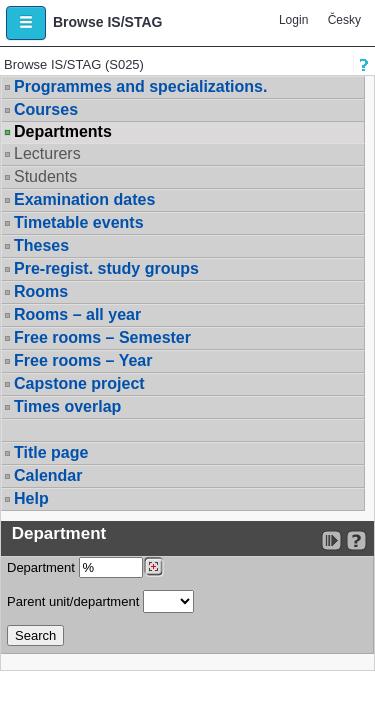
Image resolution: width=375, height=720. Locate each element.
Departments (63, 132)
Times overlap (67, 406)
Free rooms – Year (83, 360)
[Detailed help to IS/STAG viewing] (356, 540)
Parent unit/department (100, 601)
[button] (26, 23)
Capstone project (79, 383)
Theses (41, 245)
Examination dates (84, 199)
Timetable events (79, 222)
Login (293, 20)
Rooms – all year (77, 314)
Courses (46, 109)
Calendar (48, 475)
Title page (51, 452)
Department (85, 567)
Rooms (41, 291)
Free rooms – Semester (102, 337)
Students (45, 176)
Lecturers (47, 153)
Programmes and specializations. (140, 86)
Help (31, 498)
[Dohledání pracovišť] (153, 567)
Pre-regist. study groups (106, 268)
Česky (344, 20)
